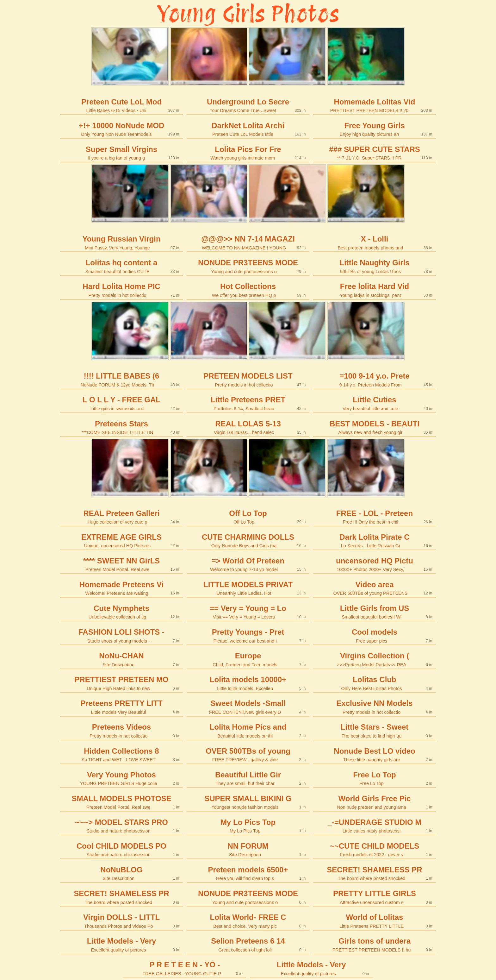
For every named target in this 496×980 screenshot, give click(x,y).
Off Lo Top (248, 517)
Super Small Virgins (122, 153)
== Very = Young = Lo (248, 612)
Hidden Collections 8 (122, 754)
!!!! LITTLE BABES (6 (122, 379)
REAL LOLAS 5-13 (248, 427)
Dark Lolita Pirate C (375, 540)
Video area (375, 588)
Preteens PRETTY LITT (122, 707)
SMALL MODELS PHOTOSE (122, 802)
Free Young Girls (375, 129)
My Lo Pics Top (248, 826)
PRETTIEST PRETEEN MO (122, 683)
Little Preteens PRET (248, 403)
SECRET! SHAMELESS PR (375, 873)
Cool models (375, 635)
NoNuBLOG (122, 873)
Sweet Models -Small (248, 707)
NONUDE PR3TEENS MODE (248, 266)
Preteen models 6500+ (248, 873)
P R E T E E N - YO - (185, 968)
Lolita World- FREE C (248, 921)
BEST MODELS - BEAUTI (375, 427)
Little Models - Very (122, 944)
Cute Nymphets (122, 612)
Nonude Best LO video (375, 754)
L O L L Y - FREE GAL (122, 403)
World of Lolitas (375, 921)
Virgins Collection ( (375, 659)
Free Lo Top (375, 778)
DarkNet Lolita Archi (248, 129)
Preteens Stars (122, 427)
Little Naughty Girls (375, 266)
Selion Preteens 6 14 (248, 944)
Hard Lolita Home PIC (122, 290)
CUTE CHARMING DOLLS (248, 540)
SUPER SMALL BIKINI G (248, 802)
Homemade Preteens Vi (122, 588)
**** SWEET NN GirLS (122, 564)
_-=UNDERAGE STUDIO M (375, 826)
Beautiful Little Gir (248, 778)
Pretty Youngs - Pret (248, 635)
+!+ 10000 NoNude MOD (122, 129)
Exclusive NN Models (375, 707)
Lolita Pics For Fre (248, 153)
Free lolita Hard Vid (375, 290)
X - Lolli (375, 242)
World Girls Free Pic (375, 802)
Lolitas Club (375, 683)
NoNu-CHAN (122, 659)
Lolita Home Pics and (248, 730)
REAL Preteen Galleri (122, 517)
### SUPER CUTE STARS (375, 153)
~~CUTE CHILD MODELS (375, 849)
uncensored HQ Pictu (375, 564)
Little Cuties (375, 403)
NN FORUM (248, 849)
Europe (248, 659)
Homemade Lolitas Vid (375, 105)
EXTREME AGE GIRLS (122, 540)
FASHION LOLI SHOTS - (122, 635)
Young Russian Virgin (122, 242)
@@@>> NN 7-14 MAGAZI (248, 242)
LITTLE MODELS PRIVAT (248, 588)
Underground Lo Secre (248, 105)
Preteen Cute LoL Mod (122, 105)
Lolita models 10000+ (248, 683)
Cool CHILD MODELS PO (122, 849)
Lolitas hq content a (122, 266)
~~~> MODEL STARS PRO (122, 826)
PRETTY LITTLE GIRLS (375, 897)
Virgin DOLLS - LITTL (122, 921)
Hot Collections (248, 290)
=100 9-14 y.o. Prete (375, 379)
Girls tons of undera (375, 944)
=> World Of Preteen (248, 564)
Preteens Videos (122, 730)
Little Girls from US (375, 612)
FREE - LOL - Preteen (375, 517)
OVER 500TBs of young (248, 754)
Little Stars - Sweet (375, 730)
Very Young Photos (122, 778)
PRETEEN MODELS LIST (248, 379)
